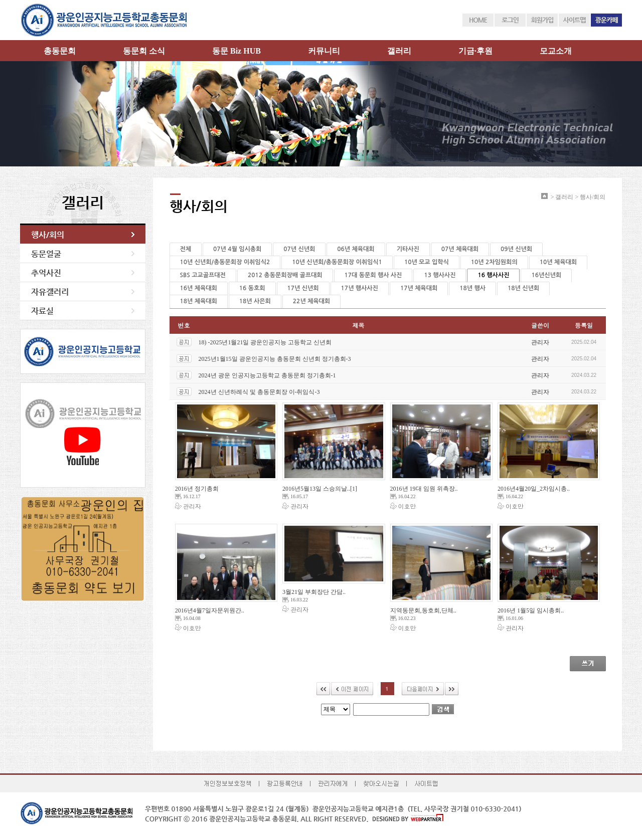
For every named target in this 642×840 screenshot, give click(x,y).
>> (452, 689)
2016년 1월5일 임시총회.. (531, 610)
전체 (186, 249)
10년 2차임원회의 (494, 262)
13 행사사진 (440, 275)
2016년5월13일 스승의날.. (320, 489)
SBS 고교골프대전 (203, 275)
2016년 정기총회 (197, 489)
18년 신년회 (523, 288)
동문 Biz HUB (236, 51)
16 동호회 (252, 288)
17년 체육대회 (419, 288)
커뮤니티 (324, 51)
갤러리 (399, 51)
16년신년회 (546, 275)
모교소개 (556, 51)
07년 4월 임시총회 (237, 249)
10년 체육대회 (558, 262)
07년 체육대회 (460, 249)
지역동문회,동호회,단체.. (423, 610)
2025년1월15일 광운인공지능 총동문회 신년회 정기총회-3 (275, 359)
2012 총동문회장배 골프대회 (285, 275)
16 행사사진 (493, 275)
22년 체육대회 (311, 301)
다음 (423, 689)
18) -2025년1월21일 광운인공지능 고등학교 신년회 (265, 342)
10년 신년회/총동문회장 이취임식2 (225, 262)
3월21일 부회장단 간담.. (314, 592)
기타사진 (408, 249)
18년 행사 (472, 288)
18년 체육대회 (199, 301)
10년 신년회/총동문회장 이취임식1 (337, 262)
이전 (352, 689)
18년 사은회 (255, 301)
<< (323, 689)
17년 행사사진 (360, 288)
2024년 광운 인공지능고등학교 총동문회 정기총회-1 (267, 375)
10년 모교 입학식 (427, 262)
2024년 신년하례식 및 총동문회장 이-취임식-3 (259, 392)
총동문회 (60, 51)
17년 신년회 (303, 288)
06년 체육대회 (356, 249)
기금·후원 (475, 51)
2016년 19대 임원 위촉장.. (424, 489)
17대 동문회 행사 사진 (373, 275)
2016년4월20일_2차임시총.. (534, 489)
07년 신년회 (299, 249)
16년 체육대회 (199, 288)
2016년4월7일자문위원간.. (210, 610)
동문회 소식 (144, 51)
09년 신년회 (516, 249)
